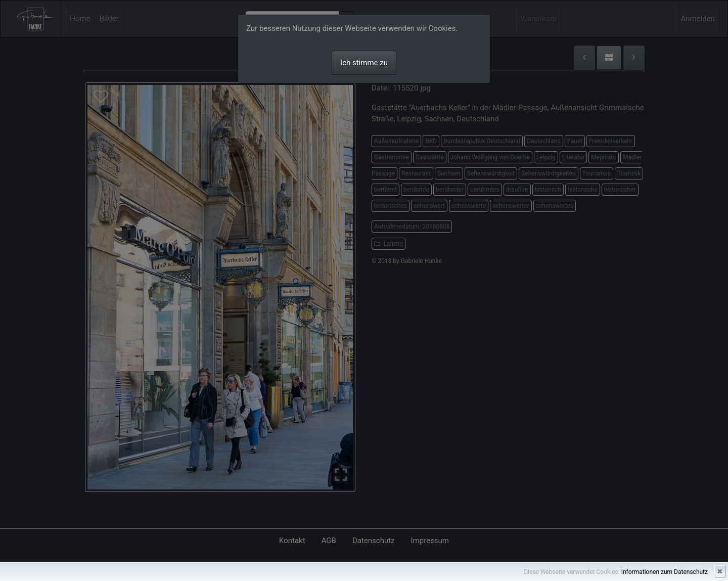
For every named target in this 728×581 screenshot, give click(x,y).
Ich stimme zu (364, 63)
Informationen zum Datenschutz (665, 572)
